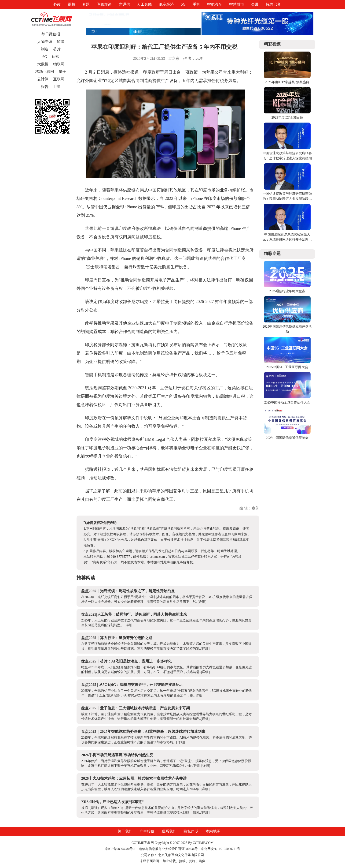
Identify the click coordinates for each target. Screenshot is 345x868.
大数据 (43, 64)
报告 (45, 87)
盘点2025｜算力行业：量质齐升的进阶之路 (117, 638)
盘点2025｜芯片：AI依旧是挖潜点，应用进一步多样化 (126, 661)
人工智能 (144, 4)
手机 (196, 4)
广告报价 (147, 831)
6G (45, 57)
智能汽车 (215, 4)
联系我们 (169, 831)
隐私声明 (191, 831)
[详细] (202, 602)
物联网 (59, 64)
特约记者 (273, 4)
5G (183, 4)
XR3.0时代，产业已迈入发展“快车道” (112, 802)
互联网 (59, 79)
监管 (61, 42)
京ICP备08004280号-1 (120, 849)
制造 (45, 49)
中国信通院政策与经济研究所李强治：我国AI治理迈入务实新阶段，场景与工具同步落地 (287, 199)
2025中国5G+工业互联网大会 (287, 367)
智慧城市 (237, 4)
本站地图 (213, 831)
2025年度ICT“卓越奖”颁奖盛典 (287, 82)
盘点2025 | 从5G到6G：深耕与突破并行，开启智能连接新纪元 (132, 685)
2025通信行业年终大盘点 (287, 291)
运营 (55, 57)
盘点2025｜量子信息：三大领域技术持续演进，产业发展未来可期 (136, 708)
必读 (57, 4)
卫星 (57, 87)
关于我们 (125, 831)
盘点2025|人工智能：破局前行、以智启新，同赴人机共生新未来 (134, 614)
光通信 (124, 4)
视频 (71, 4)
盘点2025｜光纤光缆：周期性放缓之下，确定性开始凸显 (128, 591)
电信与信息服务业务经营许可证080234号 (169, 849)
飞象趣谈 (104, 4)
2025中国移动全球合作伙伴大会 (287, 402)
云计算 (43, 79)
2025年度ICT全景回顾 (287, 118)
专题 (86, 4)
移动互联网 (45, 72)
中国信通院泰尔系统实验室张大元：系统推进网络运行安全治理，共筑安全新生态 (287, 240)
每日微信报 (51, 34)
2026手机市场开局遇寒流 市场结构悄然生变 (117, 755)
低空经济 (166, 4)
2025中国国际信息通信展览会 (287, 438)
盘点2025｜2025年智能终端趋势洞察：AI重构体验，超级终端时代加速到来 (143, 731)
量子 (62, 72)
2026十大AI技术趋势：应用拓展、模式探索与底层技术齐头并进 (134, 778)
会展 (255, 4)
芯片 (57, 49)
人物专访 (45, 42)
